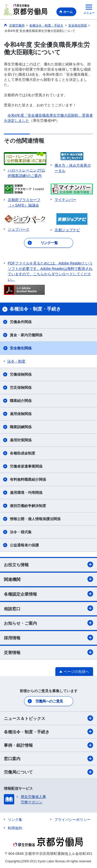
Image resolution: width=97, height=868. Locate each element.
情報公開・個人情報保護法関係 (35, 519)
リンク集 (15, 820)
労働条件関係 (21, 322)
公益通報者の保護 (24, 545)
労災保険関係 (21, 388)
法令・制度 (16, 361)
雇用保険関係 (21, 414)
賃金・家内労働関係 (26, 335)
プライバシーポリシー (72, 820)
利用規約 (15, 828)
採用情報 (48, 638)
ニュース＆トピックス (48, 718)
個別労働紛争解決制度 (28, 506)
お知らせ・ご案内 (48, 623)
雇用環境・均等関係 (26, 493)
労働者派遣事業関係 (26, 466)
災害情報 (48, 652)
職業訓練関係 (21, 427)
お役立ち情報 (48, 564)
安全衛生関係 (21, 348)
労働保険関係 (21, 374)
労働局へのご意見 (49, 701)
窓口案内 (48, 759)
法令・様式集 (21, 532)
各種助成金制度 (23, 453)
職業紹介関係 (21, 401)
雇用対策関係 (21, 440)
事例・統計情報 (48, 745)
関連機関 (48, 579)
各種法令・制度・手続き (48, 732)
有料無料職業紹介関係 (28, 479)
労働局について (48, 772)
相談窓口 (48, 608)
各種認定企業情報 (48, 594)
